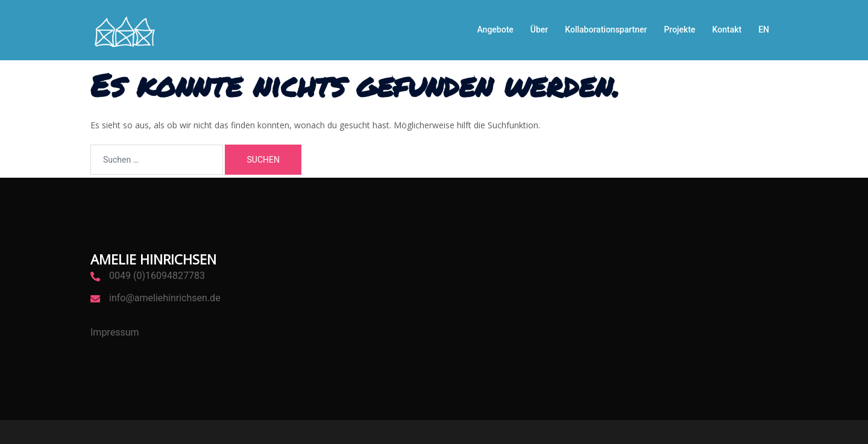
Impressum (115, 332)
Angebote (495, 30)
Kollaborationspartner (606, 30)
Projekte (679, 30)
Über (539, 30)
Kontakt (727, 30)
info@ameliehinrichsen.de (165, 298)
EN (764, 30)
